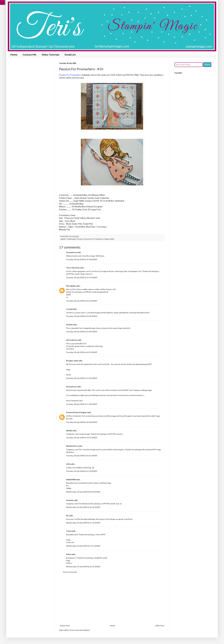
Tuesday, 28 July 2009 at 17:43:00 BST (82, 378)
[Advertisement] (112, 599)
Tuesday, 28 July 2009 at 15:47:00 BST (82, 277)
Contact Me (29, 54)
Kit (67, 516)
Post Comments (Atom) (80, 630)
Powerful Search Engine (76, 412)
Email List (70, 54)
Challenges (71, 239)
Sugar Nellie (109, 239)
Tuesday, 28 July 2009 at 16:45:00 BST (82, 332)
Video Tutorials (50, 54)
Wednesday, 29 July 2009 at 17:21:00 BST (83, 546)
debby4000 (71, 480)
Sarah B (69, 325)
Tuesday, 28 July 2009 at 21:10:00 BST (82, 471)
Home (14, 54)
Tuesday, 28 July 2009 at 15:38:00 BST (82, 259)
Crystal (69, 309)
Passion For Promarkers (94, 239)
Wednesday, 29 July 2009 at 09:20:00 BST (83, 492)
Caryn (69, 531)
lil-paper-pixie (72, 361)
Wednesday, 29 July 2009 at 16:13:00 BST (83, 507)
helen (69, 554)
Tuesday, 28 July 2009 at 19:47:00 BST (82, 438)
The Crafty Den (73, 268)
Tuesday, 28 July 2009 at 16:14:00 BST (82, 301)
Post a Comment (70, 572)
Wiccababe (71, 286)
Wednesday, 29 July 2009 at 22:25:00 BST (83, 567)
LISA (68, 464)
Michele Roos (72, 446)
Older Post (160, 626)
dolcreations (72, 340)
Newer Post (65, 626)
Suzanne (70, 500)
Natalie (69, 431)
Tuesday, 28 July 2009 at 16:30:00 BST (82, 316)
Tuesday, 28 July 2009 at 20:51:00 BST (82, 456)
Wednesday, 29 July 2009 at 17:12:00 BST (83, 523)
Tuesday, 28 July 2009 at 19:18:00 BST (82, 422)
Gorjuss (80, 239)
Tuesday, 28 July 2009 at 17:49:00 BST (82, 404)
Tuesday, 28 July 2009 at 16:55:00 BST (82, 352)
